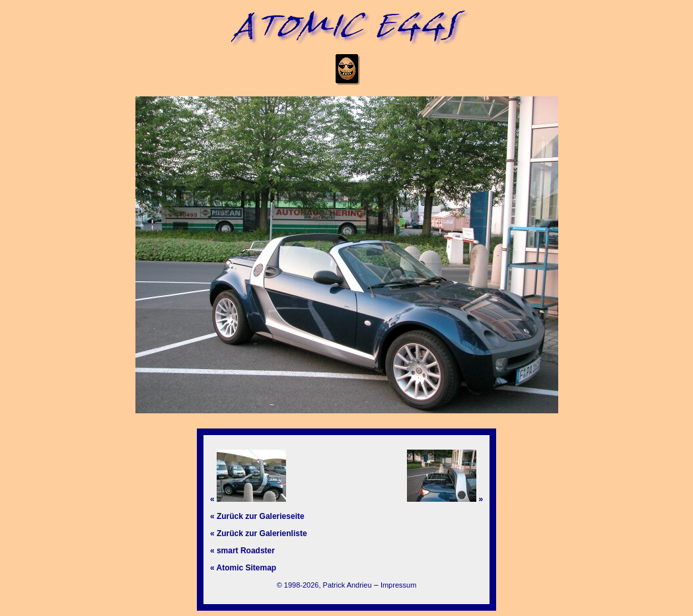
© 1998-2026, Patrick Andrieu (324, 585)
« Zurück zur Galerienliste (259, 533)
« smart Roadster (242, 551)
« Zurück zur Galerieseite (257, 516)
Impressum (398, 585)
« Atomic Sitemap (243, 568)
